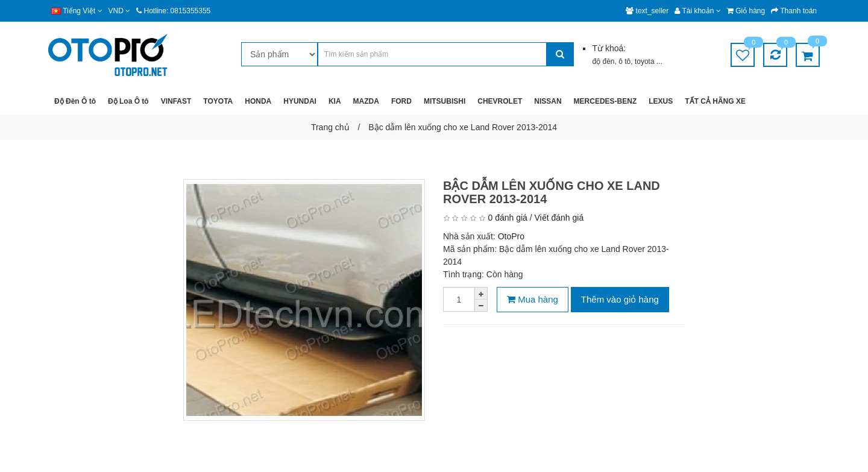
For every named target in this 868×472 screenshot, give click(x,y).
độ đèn (603, 61)
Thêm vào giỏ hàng (620, 299)
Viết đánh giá (559, 218)
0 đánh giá (507, 218)
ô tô (624, 61)
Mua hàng (533, 299)
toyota (646, 61)
